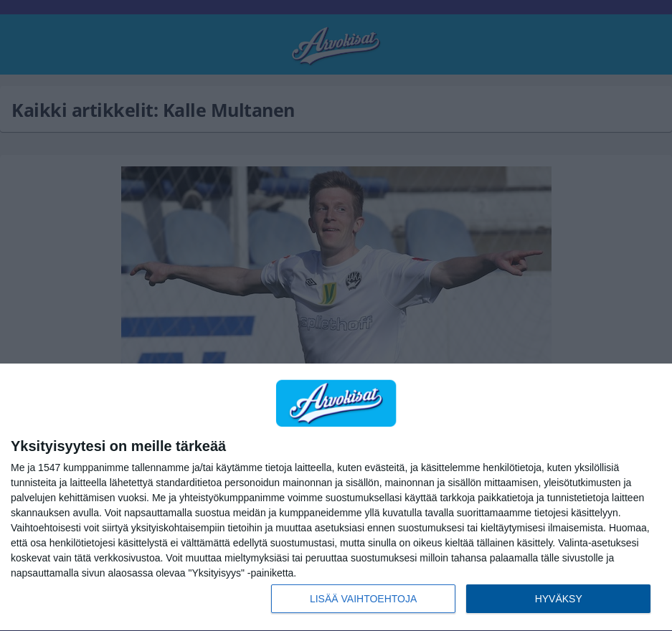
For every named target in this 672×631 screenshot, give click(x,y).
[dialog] (336, 498)
